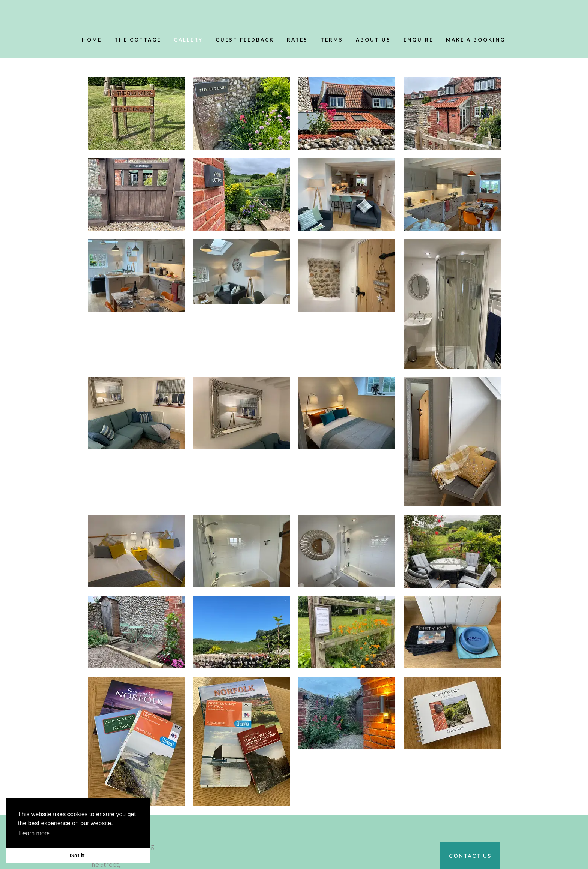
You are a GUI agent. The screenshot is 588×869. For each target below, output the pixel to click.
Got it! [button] (78, 856)
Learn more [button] (34, 833)
